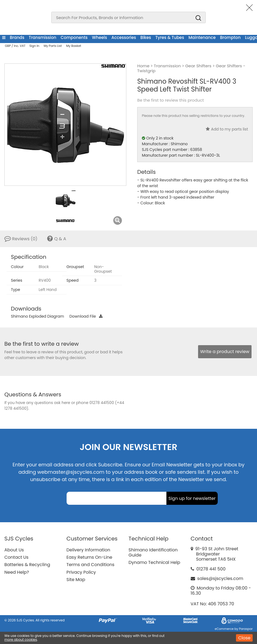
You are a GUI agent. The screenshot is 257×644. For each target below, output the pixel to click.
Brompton (230, 37)
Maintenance (202, 37)
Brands (17, 37)
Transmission (42, 37)
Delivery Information (88, 550)
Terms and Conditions (91, 565)
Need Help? (17, 572)
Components (74, 37)
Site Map (76, 580)
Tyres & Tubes (170, 37)
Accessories (124, 37)
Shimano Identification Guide (153, 552)
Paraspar (246, 629)
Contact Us (16, 557)
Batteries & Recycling (27, 565)
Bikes (146, 37)
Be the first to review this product (171, 100)
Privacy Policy (81, 572)
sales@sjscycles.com (220, 578)
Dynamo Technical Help (154, 562)
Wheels (99, 37)
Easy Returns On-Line (89, 557)
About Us (14, 550)
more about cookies (21, 640)
